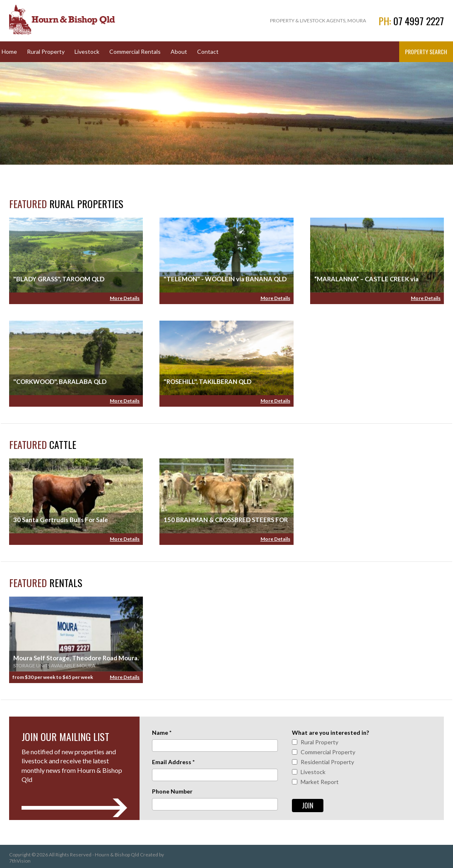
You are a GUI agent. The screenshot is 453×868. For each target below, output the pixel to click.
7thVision (20, 861)
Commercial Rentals (135, 52)
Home (9, 52)
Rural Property (46, 52)
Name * (162, 733)
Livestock (87, 52)
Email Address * (173, 762)
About (179, 52)
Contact (208, 52)
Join (308, 806)
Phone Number (172, 791)
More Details (125, 298)
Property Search (426, 52)
